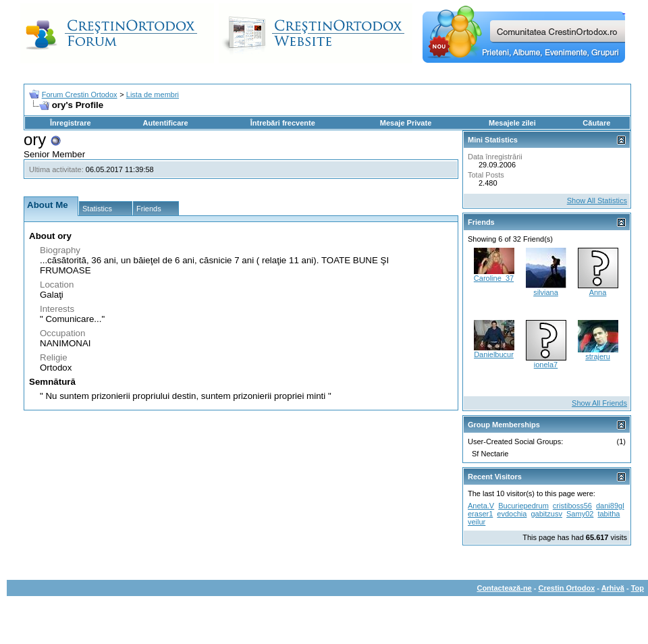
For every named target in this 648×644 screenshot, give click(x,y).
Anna (598, 292)
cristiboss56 (572, 506)
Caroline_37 (494, 278)
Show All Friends (599, 403)
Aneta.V (481, 506)
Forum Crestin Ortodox (80, 95)
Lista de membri (153, 95)
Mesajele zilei (512, 123)
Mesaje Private (406, 123)
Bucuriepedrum (523, 506)
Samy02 (580, 514)
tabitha (609, 514)
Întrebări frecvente (283, 123)
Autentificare (165, 123)
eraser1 (480, 514)
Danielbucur (494, 354)
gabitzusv (546, 514)
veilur (477, 522)
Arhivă (613, 588)
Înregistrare (71, 123)
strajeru (598, 356)
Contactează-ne (504, 588)
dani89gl (610, 506)
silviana (546, 292)
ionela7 (546, 365)
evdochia (512, 514)
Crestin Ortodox (567, 588)
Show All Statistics (597, 200)
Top (638, 588)
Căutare (596, 123)
